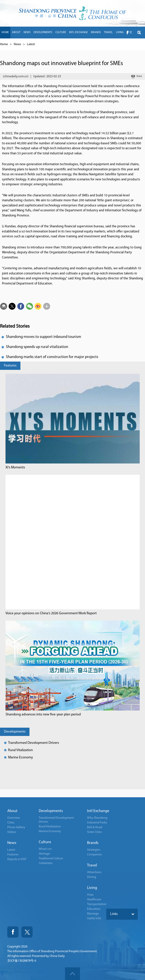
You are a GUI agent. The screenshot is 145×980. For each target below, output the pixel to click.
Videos (12, 832)
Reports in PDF (17, 859)
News (17, 44)
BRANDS (96, 32)
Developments (15, 732)
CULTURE (61, 32)
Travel (92, 865)
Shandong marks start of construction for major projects (52, 357)
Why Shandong (97, 818)
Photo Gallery (16, 827)
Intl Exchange (98, 811)
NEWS (27, 32)
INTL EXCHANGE (78, 32)
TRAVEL (108, 32)
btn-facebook (127, 33)
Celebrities (46, 863)
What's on (45, 849)
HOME (5, 32)
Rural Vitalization (20, 750)
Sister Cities (94, 832)
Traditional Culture (51, 859)
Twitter (27, 932)
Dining (92, 877)
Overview (14, 818)
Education (94, 909)
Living (92, 888)
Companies (94, 855)
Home (4, 44)
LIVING (120, 32)
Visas (90, 895)
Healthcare (94, 900)
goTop (72, 974)
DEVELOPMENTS (43, 32)
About (12, 811)
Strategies (94, 850)
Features (10, 366)
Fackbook (13, 932)
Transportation (97, 904)
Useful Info (94, 918)
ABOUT (16, 32)
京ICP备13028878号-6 (22, 961)
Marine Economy (20, 758)
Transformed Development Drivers (33, 743)
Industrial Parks (97, 823)
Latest (31, 44)
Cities (11, 823)
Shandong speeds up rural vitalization (37, 347)
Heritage (44, 854)
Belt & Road (95, 827)
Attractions (94, 872)
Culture (45, 842)
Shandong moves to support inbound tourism (44, 337)
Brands (93, 843)
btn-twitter (139, 33)
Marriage (93, 914)
